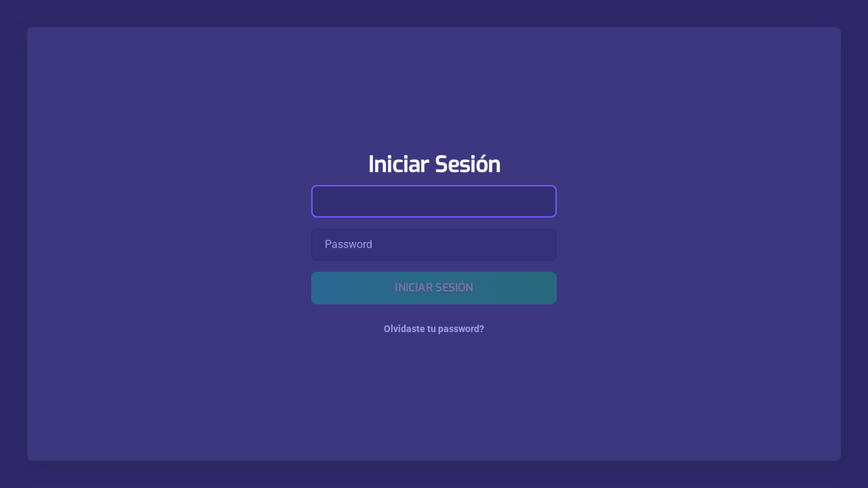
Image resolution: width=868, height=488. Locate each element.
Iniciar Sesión (434, 288)
